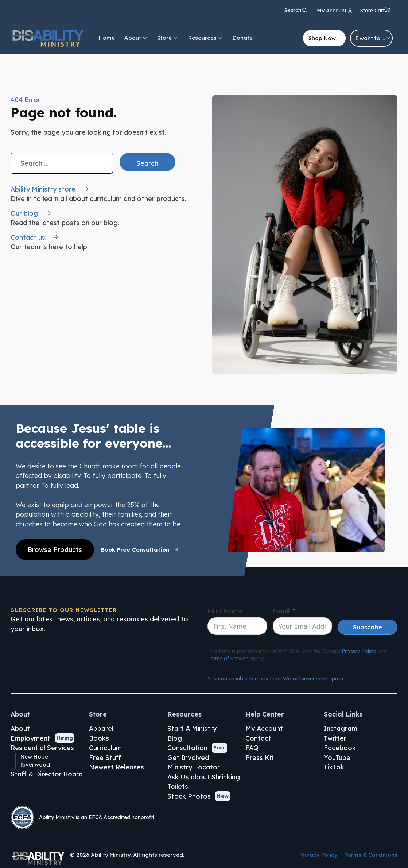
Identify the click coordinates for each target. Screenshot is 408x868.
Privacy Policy (359, 651)
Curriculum (105, 748)
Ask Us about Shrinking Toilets (204, 782)
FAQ (252, 748)
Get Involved (188, 757)
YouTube (337, 757)
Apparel (101, 728)
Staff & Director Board (47, 774)
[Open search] (296, 10)
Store (168, 38)
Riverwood (35, 765)
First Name (225, 611)
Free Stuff (105, 757)
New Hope (34, 757)
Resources (206, 38)
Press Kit (260, 757)
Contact (258, 738)
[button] (375, 11)
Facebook (340, 748)
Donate (243, 38)
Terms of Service (228, 659)
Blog (175, 738)
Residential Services (42, 748)
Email (281, 611)
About (136, 38)
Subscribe (368, 627)
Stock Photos (189, 796)
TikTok (334, 767)
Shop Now (322, 38)
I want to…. (374, 38)
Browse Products (55, 549)
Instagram (341, 728)
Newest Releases (116, 767)
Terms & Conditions (371, 855)
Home (107, 38)
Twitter (335, 738)
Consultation (187, 748)
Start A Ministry (192, 728)
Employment (30, 738)
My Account (264, 728)
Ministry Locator (194, 767)
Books (99, 738)
